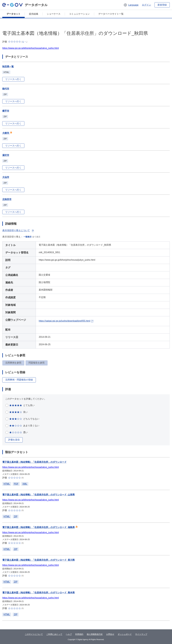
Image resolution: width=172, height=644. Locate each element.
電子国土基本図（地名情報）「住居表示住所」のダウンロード (34, 462)
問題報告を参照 (37, 363)
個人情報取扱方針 (95, 634)
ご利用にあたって (54, 634)
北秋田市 (7, 199)
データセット (13, 14)
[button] (131, 5)
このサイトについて (34, 634)
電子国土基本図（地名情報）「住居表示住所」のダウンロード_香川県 (38, 560)
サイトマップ (141, 634)
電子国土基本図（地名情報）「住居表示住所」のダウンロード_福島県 (38, 527)
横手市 (6, 111)
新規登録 (162, 5)
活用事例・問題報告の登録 (19, 380)
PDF (16, 484)
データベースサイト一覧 (111, 14)
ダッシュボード (125, 634)
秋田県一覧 (8, 67)
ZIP (16, 516)
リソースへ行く (13, 79)
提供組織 (34, 14)
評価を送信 (14, 440)
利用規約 (79, 634)
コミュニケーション (79, 14)
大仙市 (6, 177)
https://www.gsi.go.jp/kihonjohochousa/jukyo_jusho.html (31, 48)
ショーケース (54, 14)
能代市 (6, 89)
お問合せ (110, 634)
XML (25, 484)
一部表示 (28, 237)
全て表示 (36, 237)
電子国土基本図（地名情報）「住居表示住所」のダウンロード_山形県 (38, 495)
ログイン (146, 5)
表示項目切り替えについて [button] (18, 230)
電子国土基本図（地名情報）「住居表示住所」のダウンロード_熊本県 (38, 593)
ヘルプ (69, 634)
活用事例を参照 (13, 363)
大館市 (7, 133)
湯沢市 (6, 155)
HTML (7, 484)
